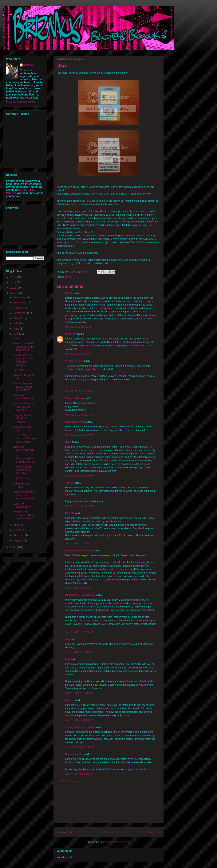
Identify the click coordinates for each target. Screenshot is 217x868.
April (16, 525)
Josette (69, 483)
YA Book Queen (74, 361)
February (19, 535)
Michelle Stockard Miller (79, 551)
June (17, 329)
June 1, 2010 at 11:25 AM (79, 632)
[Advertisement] (108, 806)
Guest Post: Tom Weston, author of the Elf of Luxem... (23, 360)
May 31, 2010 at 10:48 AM (79, 391)
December (20, 297)
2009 (14, 547)
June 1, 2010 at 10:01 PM (79, 720)
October (18, 308)
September (20, 313)
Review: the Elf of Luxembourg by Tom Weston (23, 347)
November (20, 302)
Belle (68, 442)
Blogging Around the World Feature (23, 418)
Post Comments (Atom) (116, 842)
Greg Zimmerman (75, 422)
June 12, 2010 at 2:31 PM (79, 774)
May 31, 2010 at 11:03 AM (79, 415)
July (16, 323)
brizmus (29, 65)
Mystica (70, 700)
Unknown (71, 334)
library (69, 277)
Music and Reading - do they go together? (24, 407)
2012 (14, 282)
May (16, 334)
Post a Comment (71, 781)
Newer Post (64, 832)
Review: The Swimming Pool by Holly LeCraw (24, 458)
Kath (68, 659)
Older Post (153, 832)
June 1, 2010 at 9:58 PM (78, 693)
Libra (16, 338)
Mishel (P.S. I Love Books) (80, 595)
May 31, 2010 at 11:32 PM (79, 506)
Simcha (69, 293)
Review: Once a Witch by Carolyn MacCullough (24, 438)
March (17, 530)
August (18, 318)
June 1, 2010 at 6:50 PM (78, 652)
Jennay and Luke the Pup (80, 727)
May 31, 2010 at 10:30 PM (79, 476)
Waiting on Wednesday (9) (23, 397)
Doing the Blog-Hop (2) (22, 485)
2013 (14, 277)
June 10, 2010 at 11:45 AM (80, 747)
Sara (68, 639)
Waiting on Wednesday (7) (23, 505)
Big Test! (18, 370)
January (18, 541)
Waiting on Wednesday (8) (23, 448)
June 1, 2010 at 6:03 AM (78, 588)
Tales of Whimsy (75, 398)
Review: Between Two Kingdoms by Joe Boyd (23, 387)
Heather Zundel (74, 754)
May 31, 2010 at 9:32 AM (79, 327)
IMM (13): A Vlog (23, 478)
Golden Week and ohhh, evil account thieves (23, 495)
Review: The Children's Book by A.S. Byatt (24, 515)
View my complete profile (21, 102)
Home (109, 832)
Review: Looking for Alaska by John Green (23, 470)
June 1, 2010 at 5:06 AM (78, 544)
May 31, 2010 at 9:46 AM (79, 354)
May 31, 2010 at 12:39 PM (79, 435)
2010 (14, 293)
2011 (14, 288)
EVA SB (70, 513)
